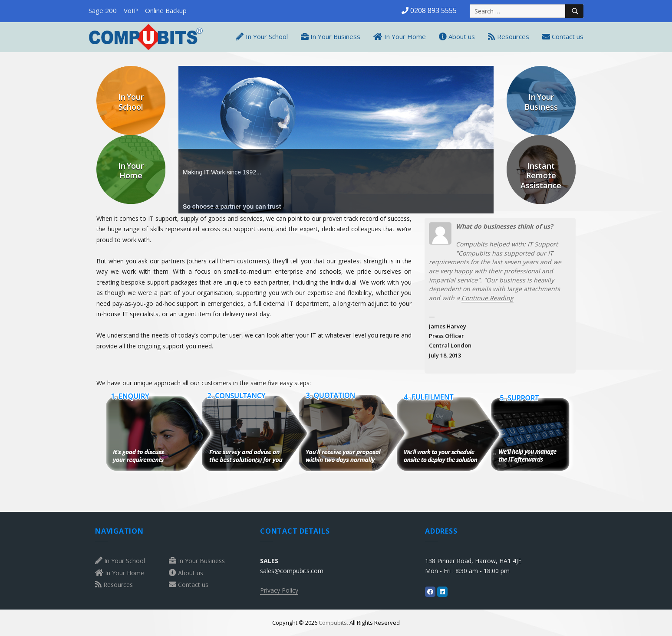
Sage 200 (103, 10)
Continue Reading (488, 298)
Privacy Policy (279, 590)
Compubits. (333, 623)
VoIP (131, 10)
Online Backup (166, 10)
